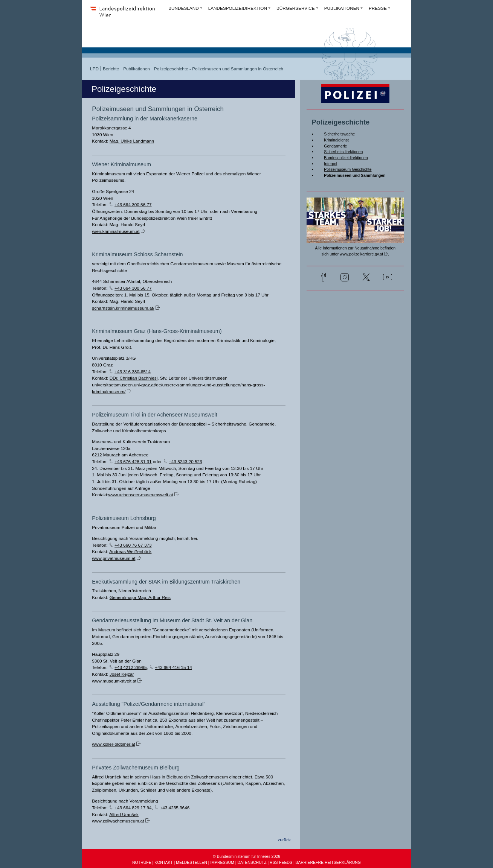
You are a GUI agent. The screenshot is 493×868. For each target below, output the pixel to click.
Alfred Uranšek (124, 814)
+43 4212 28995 (130, 667)
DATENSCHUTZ (252, 863)
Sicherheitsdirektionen (343, 152)
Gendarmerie (335, 146)
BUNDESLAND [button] (183, 8)
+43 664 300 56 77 (133, 204)
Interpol (330, 164)
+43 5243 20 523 (185, 461)
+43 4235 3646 (175, 808)
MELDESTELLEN (192, 863)
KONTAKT (163, 863)
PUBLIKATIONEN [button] (342, 8)
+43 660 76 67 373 (133, 545)
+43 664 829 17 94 (133, 808)
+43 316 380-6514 (133, 372)
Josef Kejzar (122, 674)
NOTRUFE (142, 863)
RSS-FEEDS (281, 863)
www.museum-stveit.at (114, 681)
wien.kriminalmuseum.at (116, 231)
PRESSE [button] (378, 8)
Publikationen (137, 69)
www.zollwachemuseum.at (118, 821)
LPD (94, 69)
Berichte (111, 69)
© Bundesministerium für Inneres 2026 (246, 857)
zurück (284, 840)
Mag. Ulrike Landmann (132, 141)
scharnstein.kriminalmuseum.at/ (123, 308)
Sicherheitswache (339, 134)
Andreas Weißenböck (130, 551)
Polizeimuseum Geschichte (348, 169)
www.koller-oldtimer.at (113, 744)
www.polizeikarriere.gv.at (361, 254)
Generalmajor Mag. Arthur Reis (140, 597)
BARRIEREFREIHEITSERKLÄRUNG (328, 863)
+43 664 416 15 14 (173, 667)
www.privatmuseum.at (114, 558)
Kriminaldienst (336, 140)
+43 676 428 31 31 (133, 461)
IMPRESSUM (222, 863)
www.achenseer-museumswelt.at (141, 495)
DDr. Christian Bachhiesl (134, 378)
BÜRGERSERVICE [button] (296, 8)
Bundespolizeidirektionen (346, 158)
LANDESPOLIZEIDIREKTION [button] (238, 8)
